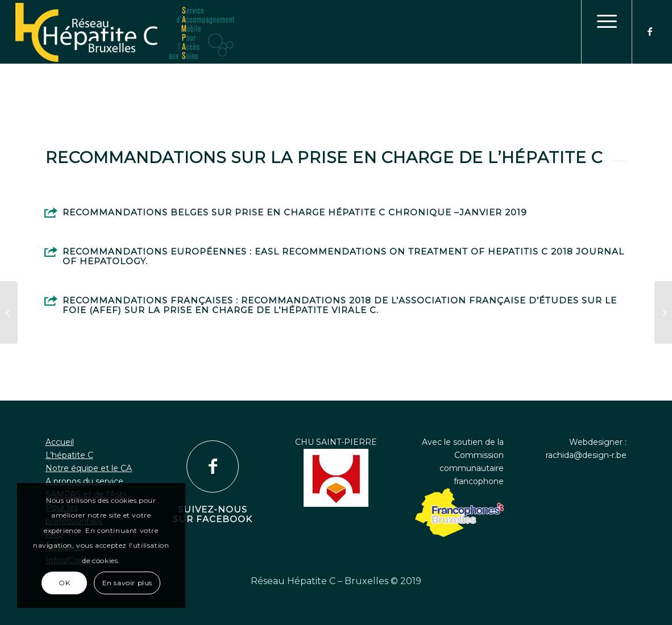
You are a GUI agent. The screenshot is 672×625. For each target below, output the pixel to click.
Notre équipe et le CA (89, 468)
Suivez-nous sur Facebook (213, 514)
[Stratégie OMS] (9, 312)
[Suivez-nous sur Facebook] (213, 466)
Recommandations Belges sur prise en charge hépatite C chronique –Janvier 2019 (295, 212)
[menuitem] (607, 32)
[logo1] (336, 33)
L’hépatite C (69, 455)
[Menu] (607, 32)
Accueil (60, 442)
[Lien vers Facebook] (650, 31)
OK (64, 583)
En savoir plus (127, 583)
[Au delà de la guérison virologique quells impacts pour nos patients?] (663, 312)
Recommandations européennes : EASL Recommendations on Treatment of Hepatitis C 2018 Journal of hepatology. (343, 256)
